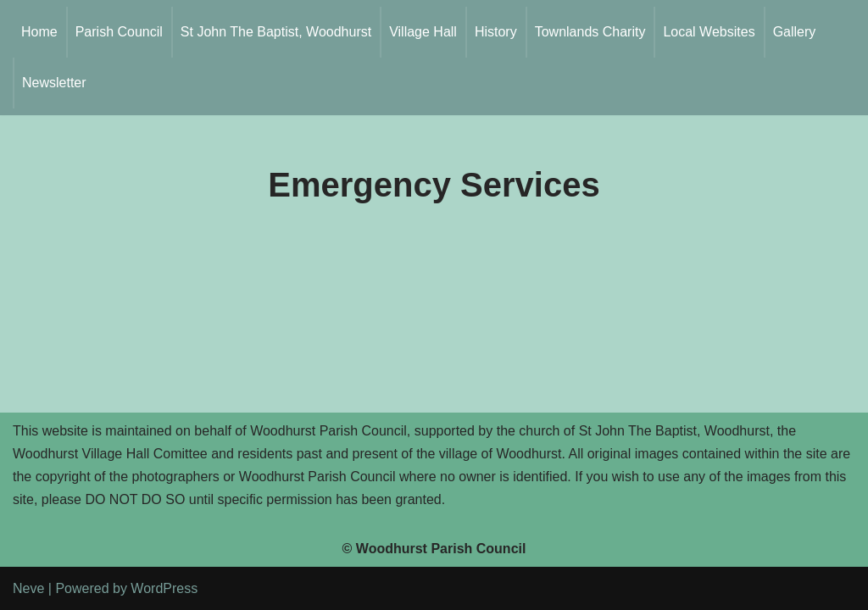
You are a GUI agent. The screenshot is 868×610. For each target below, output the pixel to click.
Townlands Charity (590, 32)
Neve (28, 588)
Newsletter (54, 83)
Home (39, 32)
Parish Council (119, 32)
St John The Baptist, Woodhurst (276, 32)
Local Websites (709, 32)
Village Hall (423, 32)
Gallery (795, 32)
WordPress (164, 588)
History (496, 32)
